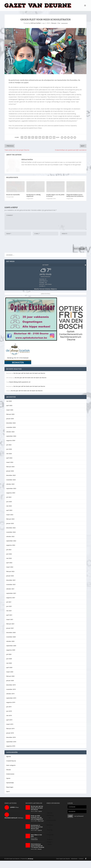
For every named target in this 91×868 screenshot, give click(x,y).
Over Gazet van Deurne (63, 866)
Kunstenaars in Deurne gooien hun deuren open (37, 834)
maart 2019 (10, 731)
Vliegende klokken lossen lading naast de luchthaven (75, 203)
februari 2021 (10, 631)
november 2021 (11, 592)
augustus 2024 (11, 448)
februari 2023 (10, 526)
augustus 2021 (11, 605)
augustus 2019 (11, 710)
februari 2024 (10, 474)
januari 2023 (10, 531)
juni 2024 (9, 456)
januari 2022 (10, 583)
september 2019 (11, 705)
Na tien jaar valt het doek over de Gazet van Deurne (29, 380)
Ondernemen (10, 781)
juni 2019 (9, 718)
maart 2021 (10, 627)
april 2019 (9, 727)
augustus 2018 (11, 753)
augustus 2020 (11, 657)
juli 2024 (9, 452)
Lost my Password (79, 823)
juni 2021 (9, 614)
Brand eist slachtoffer (13, 202)
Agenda (9, 764)
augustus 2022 (11, 553)
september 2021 (11, 601)
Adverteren (74, 866)
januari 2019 (10, 740)
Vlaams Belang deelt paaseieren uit (20, 389)
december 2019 (11, 692)
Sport (8, 799)
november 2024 (11, 435)
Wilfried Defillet (36, 23)
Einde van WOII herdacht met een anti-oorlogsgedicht (37, 825)
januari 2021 (10, 635)
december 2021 (11, 587)
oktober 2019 (10, 701)
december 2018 (11, 745)
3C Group (30, 866)
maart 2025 (10, 417)
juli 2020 (9, 662)
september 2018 (11, 749)
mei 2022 (9, 566)
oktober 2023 (10, 491)
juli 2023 (9, 505)
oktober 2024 (10, 439)
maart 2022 (10, 574)
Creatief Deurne (11, 768)
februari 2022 (10, 579)
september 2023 (11, 496)
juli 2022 (9, 557)
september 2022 (11, 548)
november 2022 (11, 539)
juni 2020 (9, 666)
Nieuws (54, 23)
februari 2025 (10, 422)
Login (70, 823)
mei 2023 (9, 513)
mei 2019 (9, 723)
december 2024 (11, 430)
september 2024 (11, 443)
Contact (81, 866)
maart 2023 (10, 522)
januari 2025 (10, 426)
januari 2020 (10, 688)
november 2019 (11, 697)
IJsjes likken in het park (36, 843)
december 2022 (11, 535)
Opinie (8, 786)
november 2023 (11, 487)
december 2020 (11, 640)
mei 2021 (9, 618)
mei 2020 (9, 670)
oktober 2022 (10, 544)
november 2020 (11, 644)
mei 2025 (9, 408)
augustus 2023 (11, 500)
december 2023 (11, 483)
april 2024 (9, 465)
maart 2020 (10, 679)
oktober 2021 (10, 596)
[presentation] (18, 249)
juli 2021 (9, 609)
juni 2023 (9, 509)
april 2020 (9, 675)
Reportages (10, 794)
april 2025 (9, 413)
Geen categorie (11, 773)
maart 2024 (10, 470)
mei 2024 (9, 461)
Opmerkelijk (10, 790)
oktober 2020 (10, 649)
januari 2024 (10, 478)
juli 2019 (9, 714)
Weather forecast (45, 296)
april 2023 (9, 518)
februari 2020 (10, 683)
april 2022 (9, 570)
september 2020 (11, 653)
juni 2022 (9, 561)
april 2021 (9, 622)
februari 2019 (10, 736)
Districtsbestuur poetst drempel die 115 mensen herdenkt (38, 853)
